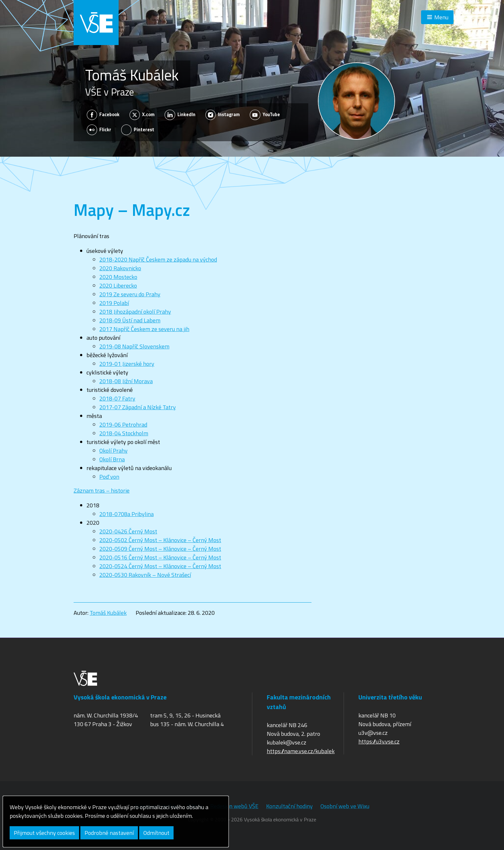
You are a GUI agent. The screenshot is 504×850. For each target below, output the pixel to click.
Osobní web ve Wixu (345, 806)
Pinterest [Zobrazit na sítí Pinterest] (138, 130)
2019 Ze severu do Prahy (130, 294)
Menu (441, 17)
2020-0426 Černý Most (128, 531)
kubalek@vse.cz (287, 742)
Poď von (109, 477)
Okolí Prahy (113, 451)
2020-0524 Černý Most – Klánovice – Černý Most (160, 566)
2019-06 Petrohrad (123, 425)
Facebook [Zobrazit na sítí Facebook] (103, 115)
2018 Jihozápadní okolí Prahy (135, 312)
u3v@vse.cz (373, 733)
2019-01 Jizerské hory (127, 364)
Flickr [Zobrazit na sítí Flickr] (99, 130)
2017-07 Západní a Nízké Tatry (138, 407)
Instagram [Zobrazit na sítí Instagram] (223, 115)
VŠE (96, 23)
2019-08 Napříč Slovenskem (134, 346)
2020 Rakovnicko (120, 268)
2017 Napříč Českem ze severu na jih (144, 329)
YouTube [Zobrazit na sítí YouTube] (265, 115)
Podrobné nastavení (109, 833)
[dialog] (116, 822)
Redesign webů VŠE (234, 806)
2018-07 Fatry (117, 398)
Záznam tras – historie (102, 490)
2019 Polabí (114, 303)
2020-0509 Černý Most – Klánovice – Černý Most (160, 549)
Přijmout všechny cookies (44, 833)
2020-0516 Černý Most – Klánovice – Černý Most (160, 557)
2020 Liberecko (118, 286)
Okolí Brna (112, 459)
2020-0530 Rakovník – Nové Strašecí (145, 575)
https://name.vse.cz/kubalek (301, 751)
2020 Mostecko (118, 277)
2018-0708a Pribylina (126, 514)
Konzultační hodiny (289, 806)
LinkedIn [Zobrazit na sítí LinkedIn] (180, 115)
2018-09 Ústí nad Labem (130, 320)
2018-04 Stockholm (124, 433)
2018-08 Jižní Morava (126, 381)
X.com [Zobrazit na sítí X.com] (142, 115)
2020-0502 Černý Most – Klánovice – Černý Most (160, 540)
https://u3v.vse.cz (379, 741)
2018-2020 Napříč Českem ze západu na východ (158, 259)
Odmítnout (156, 833)
